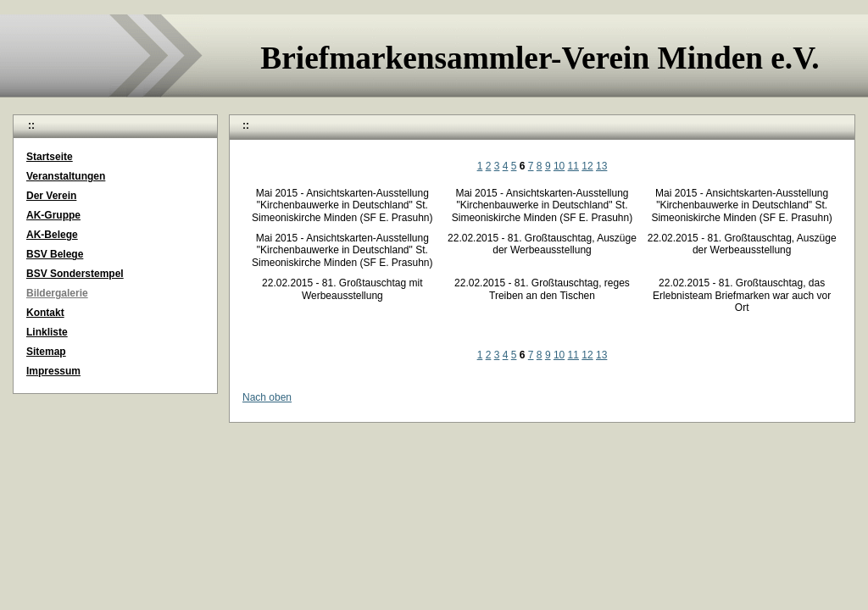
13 (601, 166)
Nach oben (267, 397)
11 (573, 166)
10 (559, 166)
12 (587, 166)
